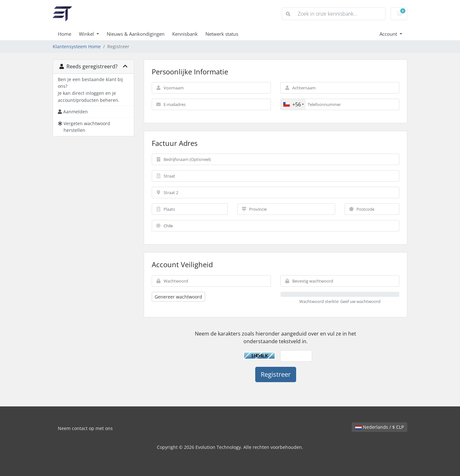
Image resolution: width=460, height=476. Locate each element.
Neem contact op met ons (85, 428)
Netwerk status (222, 34)
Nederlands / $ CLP (379, 427)
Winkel (87, 34)
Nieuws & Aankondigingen (136, 34)
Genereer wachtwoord (178, 297)
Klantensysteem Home (77, 46)
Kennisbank (185, 34)
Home (65, 34)
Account (389, 34)
